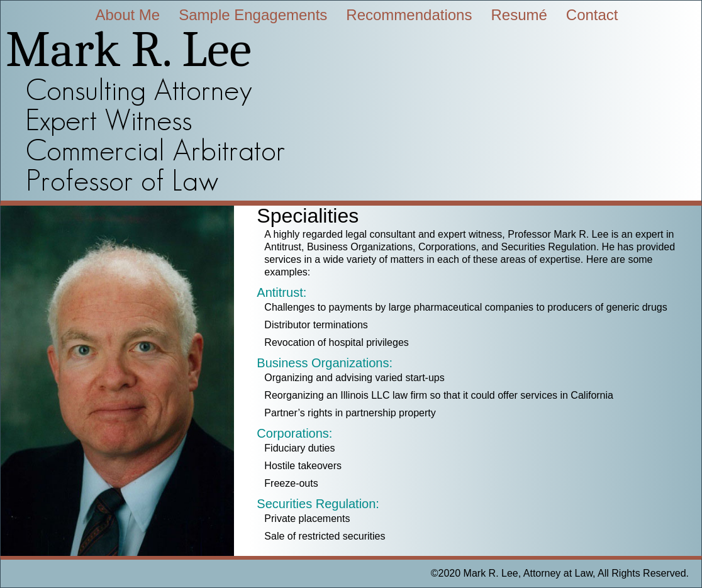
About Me (127, 15)
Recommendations (409, 15)
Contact (592, 15)
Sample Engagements (253, 15)
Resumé (519, 15)
